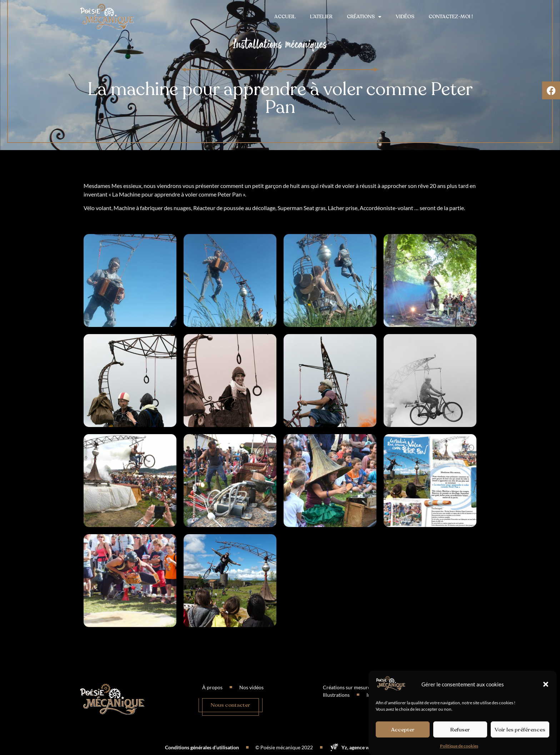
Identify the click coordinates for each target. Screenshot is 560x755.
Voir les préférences (520, 730)
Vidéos (405, 17)
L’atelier (321, 17)
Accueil (285, 17)
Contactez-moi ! (451, 17)
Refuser (460, 730)
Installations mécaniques (280, 44)
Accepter (403, 730)
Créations (364, 17)
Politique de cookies (459, 746)
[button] (546, 684)
